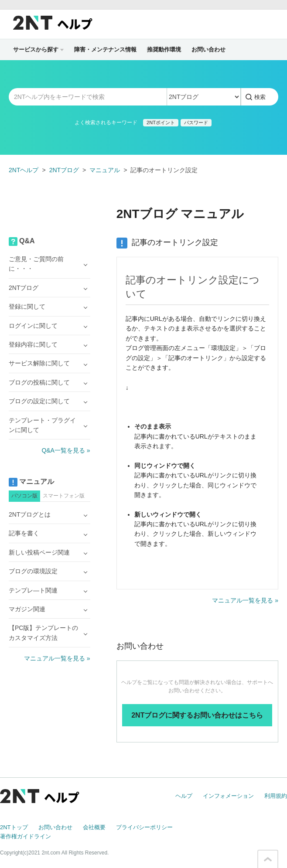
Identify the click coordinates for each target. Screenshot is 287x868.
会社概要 (94, 827)
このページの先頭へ (268, 859)
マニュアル (105, 170)
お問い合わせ (208, 49)
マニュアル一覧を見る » (245, 600)
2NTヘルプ (24, 170)
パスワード (196, 123)
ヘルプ (184, 796)
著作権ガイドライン (26, 836)
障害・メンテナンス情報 (105, 49)
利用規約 (276, 796)
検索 (260, 97)
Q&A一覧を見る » (66, 450)
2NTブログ (64, 170)
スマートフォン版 (64, 496)
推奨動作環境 (164, 49)
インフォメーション (228, 796)
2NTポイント (161, 123)
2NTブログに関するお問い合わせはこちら (197, 715)
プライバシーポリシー (144, 827)
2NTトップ (14, 827)
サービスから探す (38, 49)
